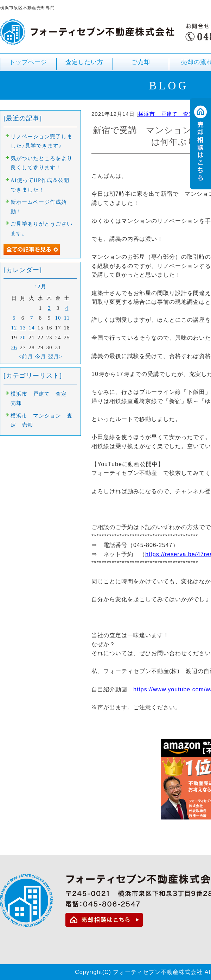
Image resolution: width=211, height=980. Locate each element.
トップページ (28, 62)
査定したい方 (84, 62)
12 (14, 328)
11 (67, 318)
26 (14, 347)
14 (32, 328)
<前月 (26, 357)
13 (23, 328)
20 (23, 338)
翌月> (55, 357)
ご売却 (141, 65)
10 (58, 318)
